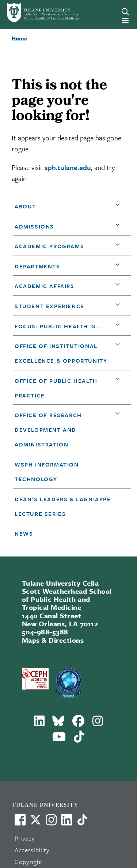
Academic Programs (49, 246)
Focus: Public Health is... (58, 326)
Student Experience (50, 306)
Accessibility (32, 850)
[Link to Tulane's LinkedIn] (66, 820)
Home (19, 38)
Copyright (29, 862)
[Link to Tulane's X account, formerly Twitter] (35, 820)
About (25, 206)
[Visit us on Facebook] (20, 820)
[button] (119, 207)
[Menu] (125, 20)
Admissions (34, 226)
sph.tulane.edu (68, 167)
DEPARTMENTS (37, 266)
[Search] (125, 12)
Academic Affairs (45, 286)
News (24, 533)
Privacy (25, 838)
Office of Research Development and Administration (48, 430)
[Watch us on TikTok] (82, 820)
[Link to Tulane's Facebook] (51, 820)
